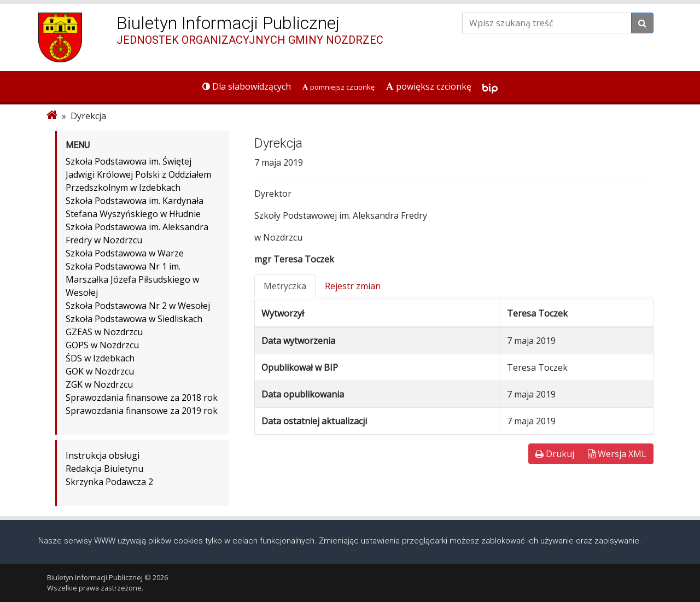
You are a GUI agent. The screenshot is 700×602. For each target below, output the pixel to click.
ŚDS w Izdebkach (100, 358)
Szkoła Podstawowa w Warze (125, 253)
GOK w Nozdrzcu (100, 371)
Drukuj (555, 454)
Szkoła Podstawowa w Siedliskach (134, 319)
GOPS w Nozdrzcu (102, 345)
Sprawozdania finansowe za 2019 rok (142, 411)
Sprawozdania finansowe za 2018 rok (142, 398)
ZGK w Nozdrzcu (99, 384)
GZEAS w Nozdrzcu (104, 332)
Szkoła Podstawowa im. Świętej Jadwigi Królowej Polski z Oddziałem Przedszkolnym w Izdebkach (138, 174)
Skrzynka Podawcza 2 (109, 482)
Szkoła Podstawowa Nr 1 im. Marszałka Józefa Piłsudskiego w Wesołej (132, 279)
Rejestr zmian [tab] (353, 286)
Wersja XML (617, 454)
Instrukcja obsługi (103, 455)
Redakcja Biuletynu (104, 469)
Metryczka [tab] (285, 286)
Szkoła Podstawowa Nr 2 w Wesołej (138, 306)
